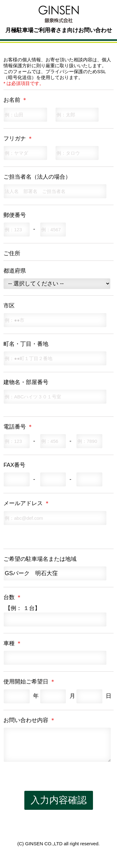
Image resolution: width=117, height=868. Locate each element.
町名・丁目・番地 (26, 344)
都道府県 (15, 271)
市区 (9, 306)
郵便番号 (15, 215)
